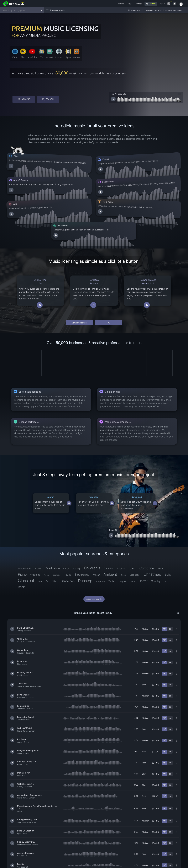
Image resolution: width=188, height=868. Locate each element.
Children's (92, 536)
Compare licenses (79, 291)
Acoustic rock (25, 537)
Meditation (53, 537)
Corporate (147, 537)
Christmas (152, 543)
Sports (132, 550)
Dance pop (68, 550)
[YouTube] (167, 862)
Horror (143, 550)
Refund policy (22, 864)
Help (43, 864)
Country (156, 550)
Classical (26, 549)
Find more (94, 850)
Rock (21, 555)
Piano (22, 543)
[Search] (41, 10)
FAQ (109, 291)
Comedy (56, 543)
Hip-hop (77, 537)
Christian (109, 537)
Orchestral (135, 543)
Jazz (133, 537)
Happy (123, 550)
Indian (66, 537)
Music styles (137, 10)
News (47, 543)
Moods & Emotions (154, 10)
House (67, 543)
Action (39, 537)
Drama (123, 543)
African (96, 543)
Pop (160, 537)
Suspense (100, 550)
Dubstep (85, 549)
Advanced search (94, 567)
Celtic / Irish (51, 550)
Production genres (174, 10)
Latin (166, 550)
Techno (112, 550)
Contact (50, 864)
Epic (168, 543)
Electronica (82, 543)
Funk (40, 550)
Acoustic (122, 537)
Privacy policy (9, 864)
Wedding (35, 543)
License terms (35, 864)
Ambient (110, 543)
